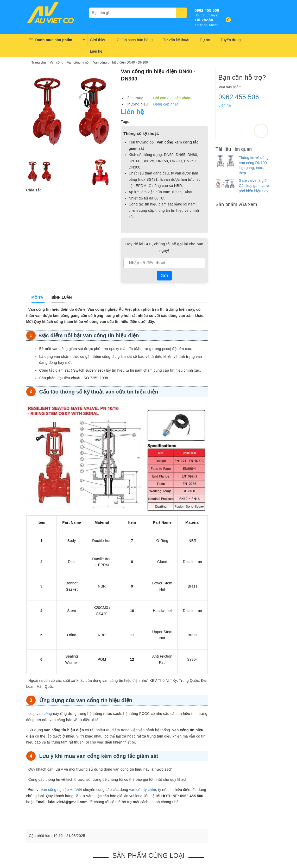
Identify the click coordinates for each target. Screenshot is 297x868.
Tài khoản (204, 20)
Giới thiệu (98, 40)
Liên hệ (96, 51)
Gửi (164, 276)
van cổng (44, 714)
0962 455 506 (207, 10)
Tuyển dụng (230, 40)
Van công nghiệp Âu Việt (61, 790)
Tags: (126, 122)
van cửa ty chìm (143, 790)
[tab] (37, 297)
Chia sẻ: (34, 190)
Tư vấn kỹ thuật (176, 40)
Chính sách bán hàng (135, 40)
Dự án (205, 40)
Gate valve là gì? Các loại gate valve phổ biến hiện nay (254, 186)
